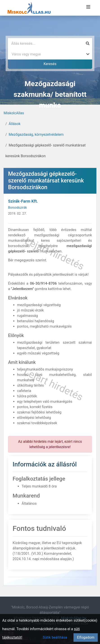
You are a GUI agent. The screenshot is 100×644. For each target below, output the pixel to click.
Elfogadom (86, 637)
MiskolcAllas (14, 113)
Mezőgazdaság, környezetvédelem (36, 135)
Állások (15, 124)
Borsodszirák (18, 208)
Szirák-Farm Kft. (23, 201)
